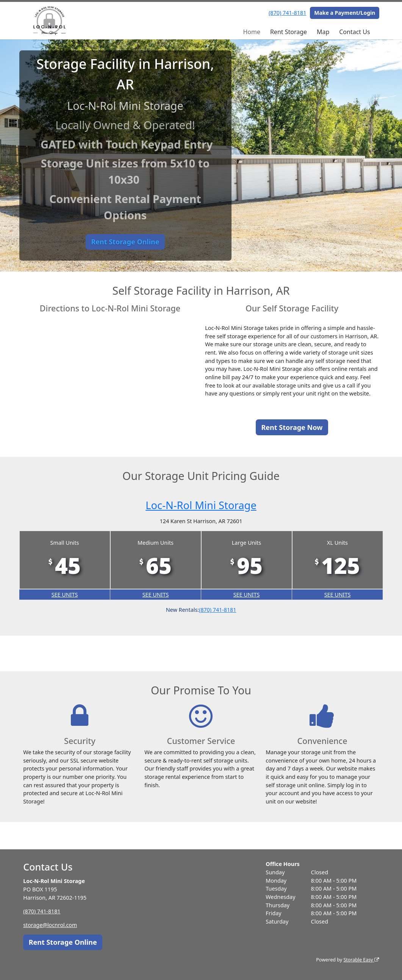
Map (323, 32)
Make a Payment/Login (345, 13)
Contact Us (354, 32)
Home (252, 32)
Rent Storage (289, 32)
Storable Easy (361, 960)
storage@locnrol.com (50, 925)
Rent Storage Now (292, 427)
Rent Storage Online (125, 242)
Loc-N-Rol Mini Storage (201, 505)
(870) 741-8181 (287, 13)
